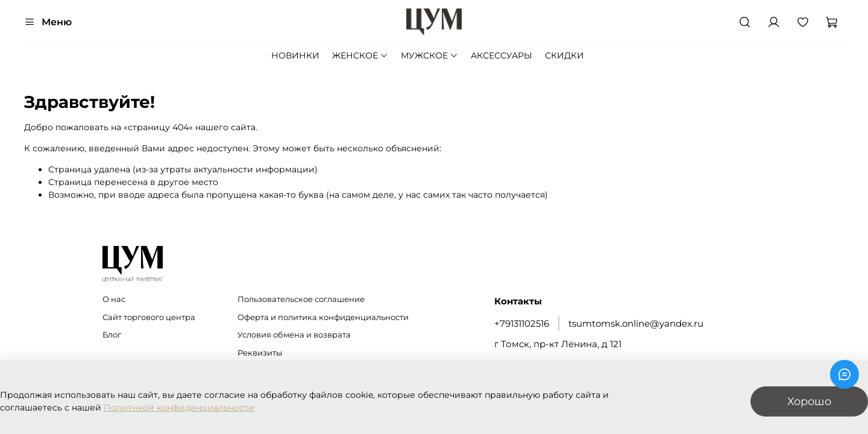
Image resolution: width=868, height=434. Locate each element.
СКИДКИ (565, 55)
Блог (112, 335)
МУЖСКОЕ (429, 55)
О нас (114, 299)
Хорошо (809, 401)
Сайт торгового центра (149, 317)
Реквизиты (260, 353)
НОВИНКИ (295, 55)
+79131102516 (522, 323)
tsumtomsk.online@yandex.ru (636, 323)
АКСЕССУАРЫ (502, 55)
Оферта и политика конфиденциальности (323, 317)
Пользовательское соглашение (301, 299)
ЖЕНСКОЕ (360, 55)
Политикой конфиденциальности (179, 407)
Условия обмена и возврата (294, 335)
